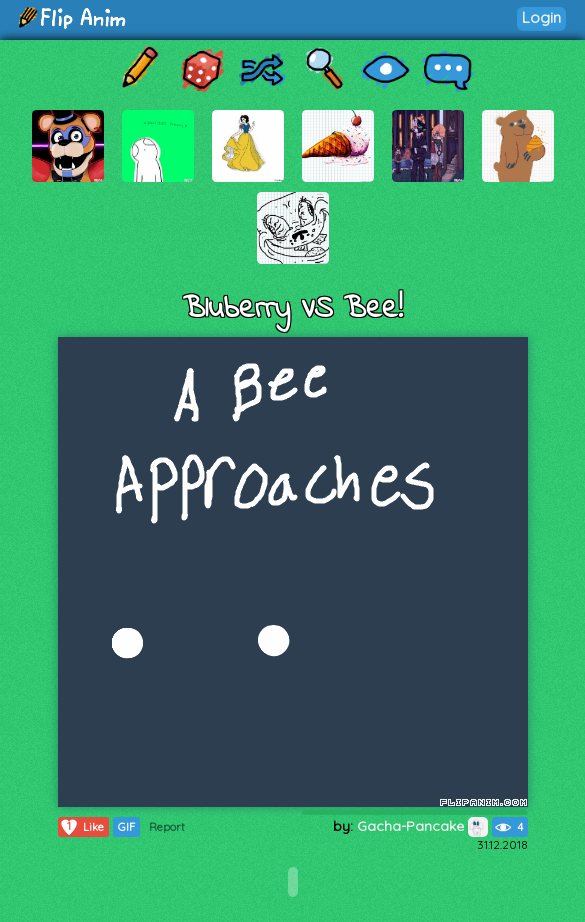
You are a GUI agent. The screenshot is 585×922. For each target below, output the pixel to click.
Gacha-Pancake (422, 826)
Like (81, 827)
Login (541, 17)
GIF (126, 827)
